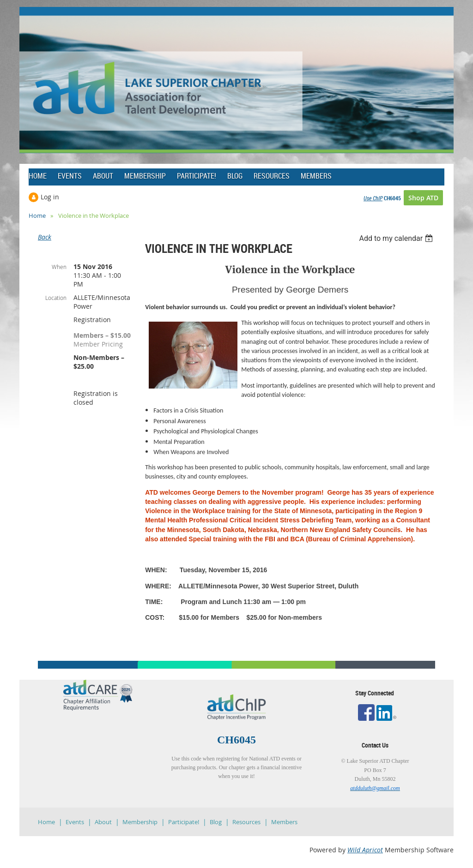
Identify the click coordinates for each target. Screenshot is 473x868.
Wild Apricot (365, 850)
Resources (246, 822)
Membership (140, 822)
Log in (50, 197)
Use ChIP (373, 198)
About (103, 822)
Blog (216, 822)
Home (37, 216)
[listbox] (397, 238)
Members (284, 822)
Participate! (184, 822)
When (59, 267)
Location (56, 298)
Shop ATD (423, 198)
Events (75, 822)
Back (45, 237)
